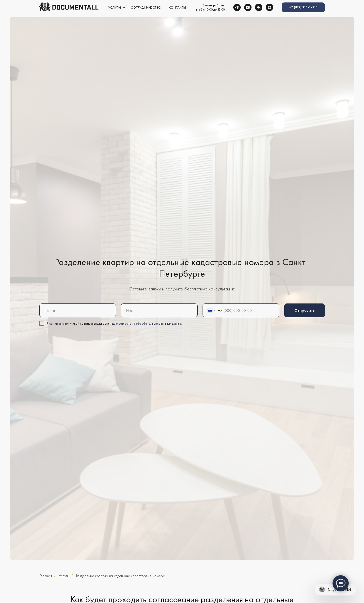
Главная (46, 576)
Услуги (115, 7)
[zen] (269, 7)
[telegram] (237, 7)
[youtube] (248, 7)
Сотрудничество (146, 7)
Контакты (177, 7)
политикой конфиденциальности (87, 324)
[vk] (259, 7)
